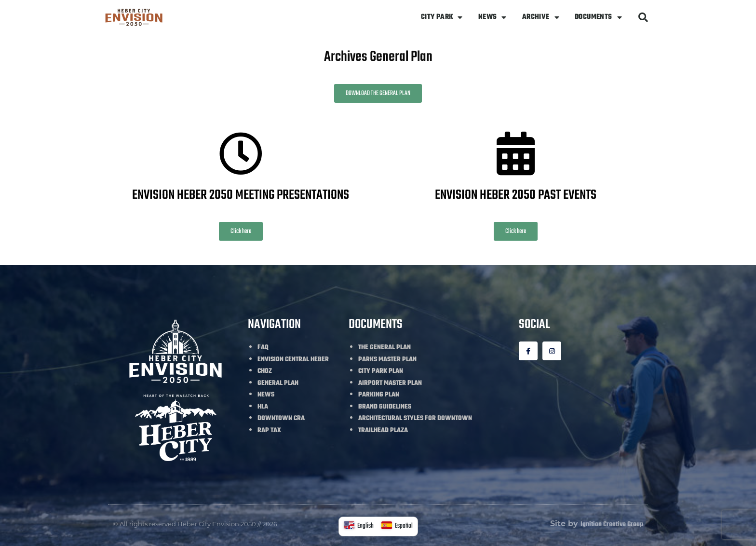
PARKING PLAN (379, 395)
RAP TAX (269, 430)
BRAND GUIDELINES (385, 407)
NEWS (493, 17)
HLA (263, 407)
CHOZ (265, 371)
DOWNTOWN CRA (281, 418)
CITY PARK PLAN (381, 371)
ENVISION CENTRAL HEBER (293, 360)
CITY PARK (442, 17)
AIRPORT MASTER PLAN (390, 383)
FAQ (263, 348)
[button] (643, 17)
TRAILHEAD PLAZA (383, 430)
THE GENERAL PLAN (385, 348)
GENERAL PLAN (278, 383)
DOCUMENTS (598, 17)
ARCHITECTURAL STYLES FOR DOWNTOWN (415, 418)
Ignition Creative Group (612, 525)
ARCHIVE (541, 17)
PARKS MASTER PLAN (387, 360)
